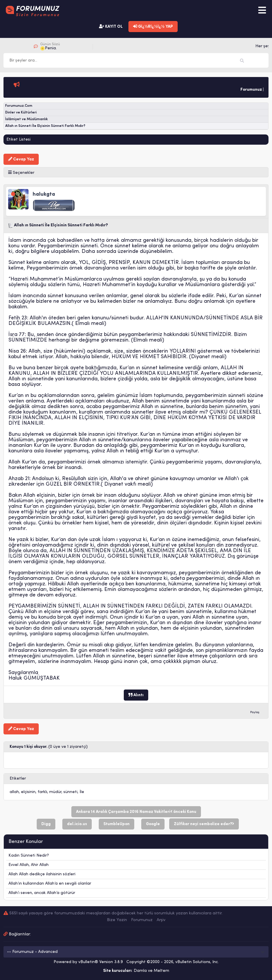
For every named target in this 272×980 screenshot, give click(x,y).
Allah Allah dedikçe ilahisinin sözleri (42, 874)
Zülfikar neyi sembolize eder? (204, 824)
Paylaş (255, 712)
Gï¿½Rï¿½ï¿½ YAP (153, 27)
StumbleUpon (116, 824)
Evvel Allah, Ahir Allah (29, 865)
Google (153, 824)
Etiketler (18, 779)
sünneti (70, 792)
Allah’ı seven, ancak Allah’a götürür (42, 893)
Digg (46, 824)
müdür (55, 792)
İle (82, 792)
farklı (42, 792)
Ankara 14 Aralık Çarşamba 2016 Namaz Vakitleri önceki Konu (136, 812)
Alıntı (136, 695)
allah (14, 792)
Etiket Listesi (18, 140)
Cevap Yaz (21, 159)
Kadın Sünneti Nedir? (29, 856)
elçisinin (28, 792)
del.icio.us (77, 824)
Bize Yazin (117, 920)
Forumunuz (142, 920)
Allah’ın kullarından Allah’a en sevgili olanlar (50, 884)
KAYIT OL (111, 27)
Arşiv (161, 920)
